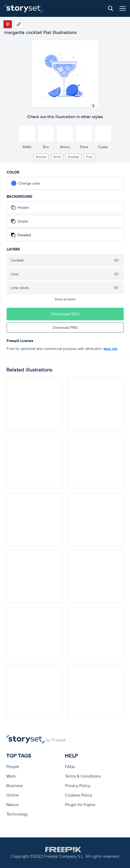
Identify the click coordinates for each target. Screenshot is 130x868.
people (13, 767)
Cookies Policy (79, 795)
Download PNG (65, 327)
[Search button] (110, 8)
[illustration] (35, 404)
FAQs (70, 767)
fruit (89, 157)
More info (110, 349)
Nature (13, 805)
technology (17, 814)
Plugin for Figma (80, 805)
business (15, 786)
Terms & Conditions (83, 776)
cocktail (73, 157)
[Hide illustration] (116, 260)
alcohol (41, 157)
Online (13, 795)
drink (57, 157)
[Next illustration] (93, 106)
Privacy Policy (78, 786)
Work (11, 776)
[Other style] (27, 134)
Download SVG (65, 314)
